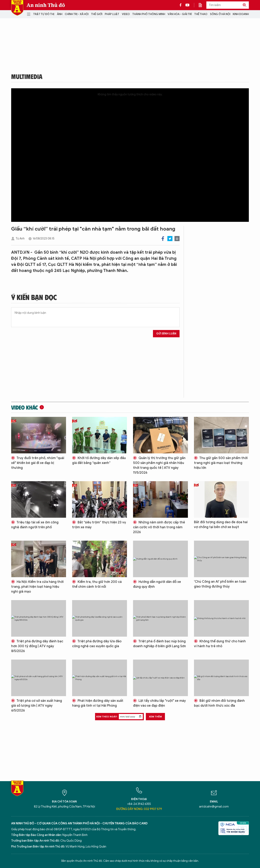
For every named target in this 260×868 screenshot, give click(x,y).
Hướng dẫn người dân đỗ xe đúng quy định (157, 584)
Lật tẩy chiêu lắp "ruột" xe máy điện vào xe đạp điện (159, 703)
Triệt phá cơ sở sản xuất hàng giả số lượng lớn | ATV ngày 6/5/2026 (37, 706)
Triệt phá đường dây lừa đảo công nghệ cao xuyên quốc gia (97, 644)
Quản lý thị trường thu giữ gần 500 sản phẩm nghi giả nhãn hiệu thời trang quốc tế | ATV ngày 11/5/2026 (159, 465)
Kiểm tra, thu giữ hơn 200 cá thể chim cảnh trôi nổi (97, 584)
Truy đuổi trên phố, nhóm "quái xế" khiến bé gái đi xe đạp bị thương (38, 463)
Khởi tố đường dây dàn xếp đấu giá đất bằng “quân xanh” (99, 460)
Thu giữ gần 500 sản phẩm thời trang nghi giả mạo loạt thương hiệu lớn (221, 463)
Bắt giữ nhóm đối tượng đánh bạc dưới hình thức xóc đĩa (219, 703)
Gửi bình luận (166, 334)
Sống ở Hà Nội (220, 14)
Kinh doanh (241, 14)
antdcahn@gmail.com (214, 807)
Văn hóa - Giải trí (180, 14)
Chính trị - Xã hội (77, 14)
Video (126, 14)
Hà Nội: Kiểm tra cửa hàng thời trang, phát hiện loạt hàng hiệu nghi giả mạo (37, 587)
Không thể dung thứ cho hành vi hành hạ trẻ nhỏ (220, 644)
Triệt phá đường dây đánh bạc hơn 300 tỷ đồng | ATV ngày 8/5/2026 (37, 646)
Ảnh (60, 14)
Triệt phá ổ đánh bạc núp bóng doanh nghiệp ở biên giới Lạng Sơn (159, 644)
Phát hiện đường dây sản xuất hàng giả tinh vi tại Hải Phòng (98, 703)
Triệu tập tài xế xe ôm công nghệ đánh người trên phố (35, 525)
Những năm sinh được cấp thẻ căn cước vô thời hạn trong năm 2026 (159, 527)
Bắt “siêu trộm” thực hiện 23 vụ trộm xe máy (99, 525)
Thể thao (201, 14)
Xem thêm (155, 717)
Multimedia (27, 76)
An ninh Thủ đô (46, 5)
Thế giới (97, 14)
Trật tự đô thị (44, 14)
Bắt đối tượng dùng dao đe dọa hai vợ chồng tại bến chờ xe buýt (221, 525)
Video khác (25, 407)
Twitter (170, 239)
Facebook (163, 239)
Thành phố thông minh (149, 14)
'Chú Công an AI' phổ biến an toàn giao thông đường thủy (220, 584)
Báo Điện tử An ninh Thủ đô (17, 8)
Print (177, 239)
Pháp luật (112, 14)
